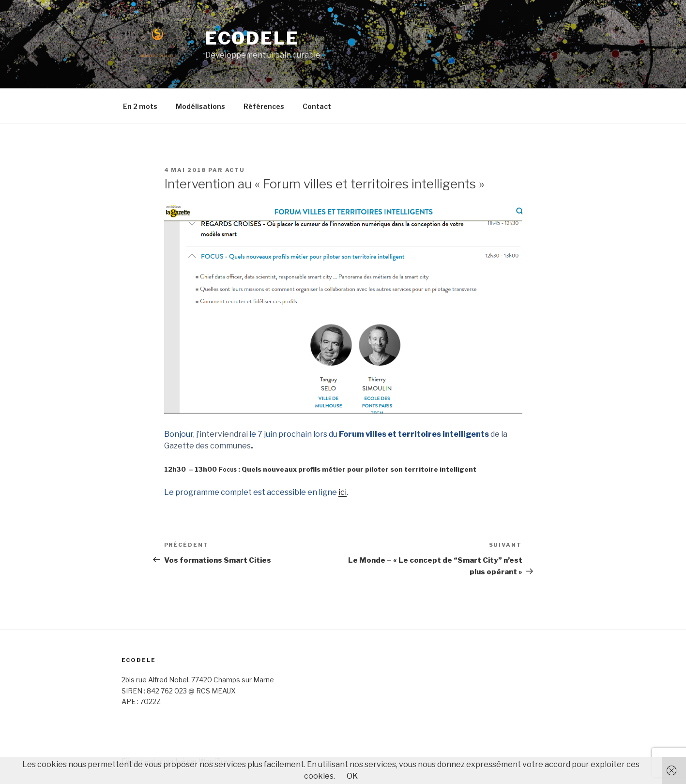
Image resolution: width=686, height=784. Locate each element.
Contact (317, 106)
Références (264, 106)
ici (343, 492)
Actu (235, 170)
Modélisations (200, 106)
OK (352, 776)
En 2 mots (140, 106)
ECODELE (252, 38)
